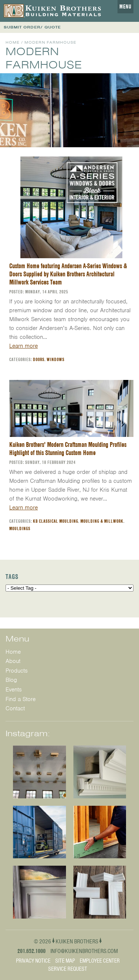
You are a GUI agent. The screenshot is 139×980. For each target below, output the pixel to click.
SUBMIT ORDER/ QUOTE (32, 27)
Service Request (68, 969)
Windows (56, 359)
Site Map (65, 961)
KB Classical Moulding (56, 521)
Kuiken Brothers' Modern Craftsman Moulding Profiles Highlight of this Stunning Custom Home (68, 449)
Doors (39, 359)
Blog (11, 680)
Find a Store (21, 699)
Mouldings (20, 528)
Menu (125, 7)
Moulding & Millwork (102, 521)
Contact (15, 708)
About (13, 661)
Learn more (24, 346)
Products (17, 671)
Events (14, 690)
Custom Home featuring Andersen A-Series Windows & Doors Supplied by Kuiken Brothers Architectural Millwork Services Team (68, 274)
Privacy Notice (33, 961)
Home (13, 42)
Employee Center (100, 961)
